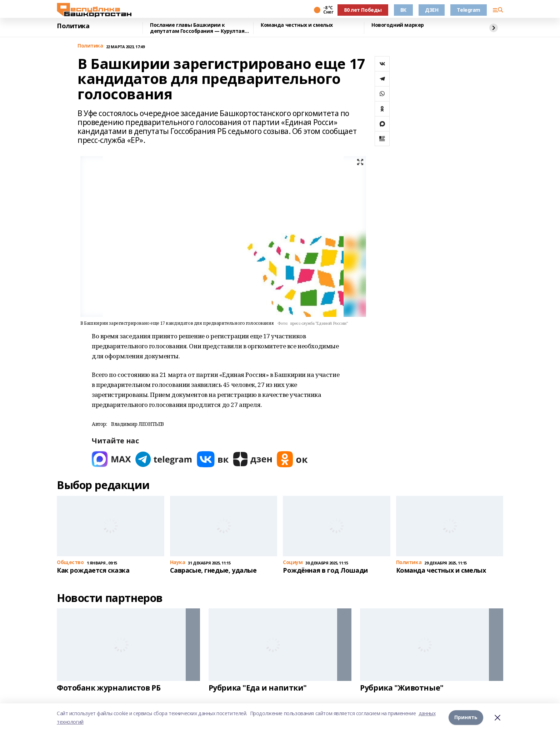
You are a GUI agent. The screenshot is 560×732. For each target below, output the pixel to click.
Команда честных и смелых (297, 25)
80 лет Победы (363, 10)
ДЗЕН (432, 10)
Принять (466, 718)
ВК (403, 10)
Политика (73, 26)
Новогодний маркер (398, 25)
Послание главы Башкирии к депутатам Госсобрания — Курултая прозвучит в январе (197, 28)
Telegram (469, 10)
